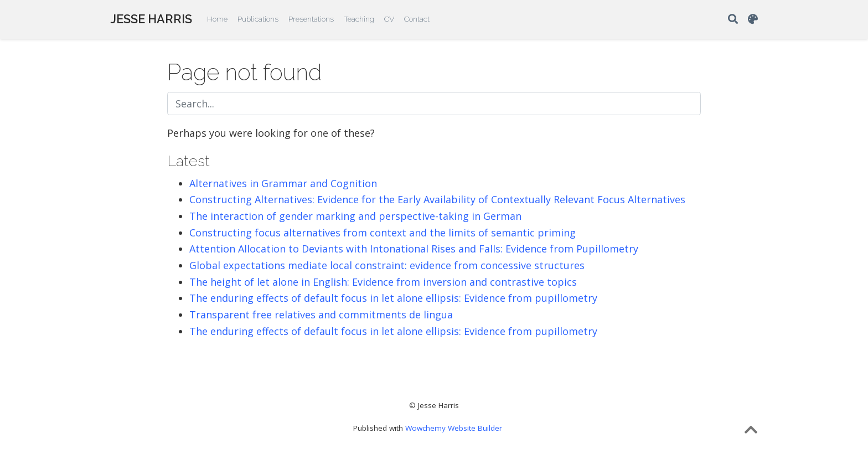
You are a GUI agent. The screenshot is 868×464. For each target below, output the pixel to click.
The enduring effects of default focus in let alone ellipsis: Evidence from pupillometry (393, 298)
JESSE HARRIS (151, 19)
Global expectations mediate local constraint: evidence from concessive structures (387, 265)
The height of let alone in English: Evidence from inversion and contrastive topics (383, 282)
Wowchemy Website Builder (454, 428)
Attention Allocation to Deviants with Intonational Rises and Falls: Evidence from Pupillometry (414, 249)
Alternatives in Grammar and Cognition (283, 183)
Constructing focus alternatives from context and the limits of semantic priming (383, 233)
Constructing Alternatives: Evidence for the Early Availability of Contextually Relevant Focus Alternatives (437, 199)
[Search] (733, 20)
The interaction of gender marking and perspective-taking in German (355, 216)
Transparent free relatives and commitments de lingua (321, 315)
